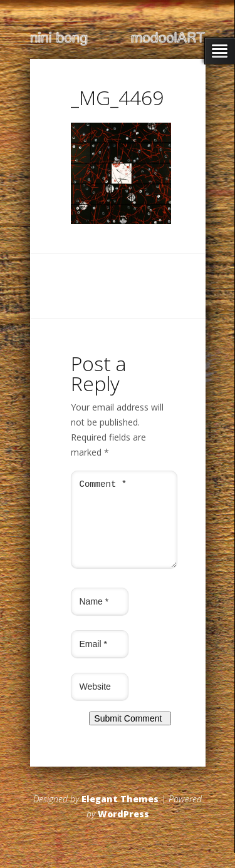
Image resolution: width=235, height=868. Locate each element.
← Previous (94, 239)
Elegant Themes (120, 814)
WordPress (123, 829)
